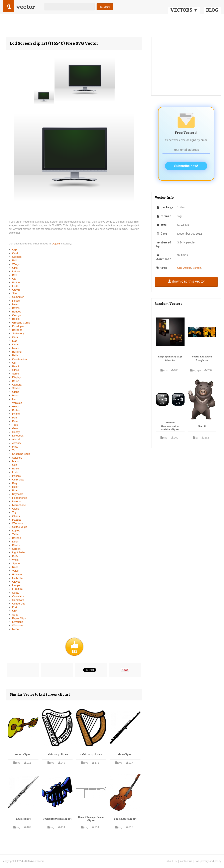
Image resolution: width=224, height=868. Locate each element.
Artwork (17, 443)
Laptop (16, 531)
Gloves (16, 582)
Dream (16, 344)
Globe (16, 392)
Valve (15, 571)
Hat (14, 399)
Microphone (19, 505)
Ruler (15, 487)
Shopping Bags (21, 454)
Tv (14, 450)
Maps (15, 461)
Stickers (17, 257)
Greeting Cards (21, 323)
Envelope (18, 622)
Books (16, 319)
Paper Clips (19, 618)
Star (15, 293)
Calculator (18, 596)
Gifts (15, 268)
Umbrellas (18, 480)
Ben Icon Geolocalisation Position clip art (170, 426)
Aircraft (16, 439)
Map (15, 341)
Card (15, 253)
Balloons (17, 330)
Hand (15, 395)
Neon (15, 542)
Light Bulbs (19, 552)
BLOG (212, 10)
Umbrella (17, 578)
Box (14, 275)
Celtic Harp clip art (57, 755)
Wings (16, 264)
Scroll (16, 374)
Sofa (15, 615)
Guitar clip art (23, 755)
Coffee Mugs (20, 527)
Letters (16, 271)
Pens (15, 421)
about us (172, 861)
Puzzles (17, 520)
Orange (17, 315)
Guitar (16, 407)
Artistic (187, 268)
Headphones (20, 498)
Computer (18, 297)
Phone (16, 414)
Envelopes (18, 326)
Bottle (16, 469)
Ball (14, 260)
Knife (15, 556)
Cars (15, 337)
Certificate (18, 600)
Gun (15, 611)
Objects (57, 244)
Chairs (16, 516)
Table (15, 534)
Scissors (17, 458)
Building (17, 352)
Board (16, 490)
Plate (15, 447)
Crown (16, 290)
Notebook (18, 436)
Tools (15, 425)
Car (14, 279)
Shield (16, 388)
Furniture (17, 589)
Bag (15, 483)
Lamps (16, 585)
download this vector (186, 281)
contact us (186, 861)
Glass (16, 370)
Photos (16, 545)
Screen (16, 549)
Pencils (16, 476)
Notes (16, 348)
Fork (15, 607)
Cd (14, 363)
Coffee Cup (19, 604)
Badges (17, 312)
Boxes (16, 308)
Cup (15, 465)
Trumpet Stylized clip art (57, 819)
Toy (14, 512)
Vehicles (17, 403)
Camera (17, 385)
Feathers (17, 574)
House (16, 301)
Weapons (18, 625)
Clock (16, 509)
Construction (20, 359)
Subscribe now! (186, 166)
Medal (16, 629)
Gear (15, 428)
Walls (15, 560)
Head (15, 304)
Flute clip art (125, 755)
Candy (16, 432)
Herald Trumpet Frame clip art (91, 819)
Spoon (16, 563)
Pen (15, 418)
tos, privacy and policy (208, 861)
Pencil (16, 366)
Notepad (17, 501)
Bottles (16, 410)
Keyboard (18, 494)
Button (16, 282)
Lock (15, 472)
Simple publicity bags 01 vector (170, 359)
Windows (18, 523)
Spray (16, 593)
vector (25, 7)
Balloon (17, 538)
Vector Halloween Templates (202, 359)
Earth (15, 286)
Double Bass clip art (125, 819)
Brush (16, 381)
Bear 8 (202, 426)
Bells (15, 355)
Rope (15, 567)
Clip (14, 250)
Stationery (18, 333)
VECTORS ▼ (184, 10)
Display (17, 377)
